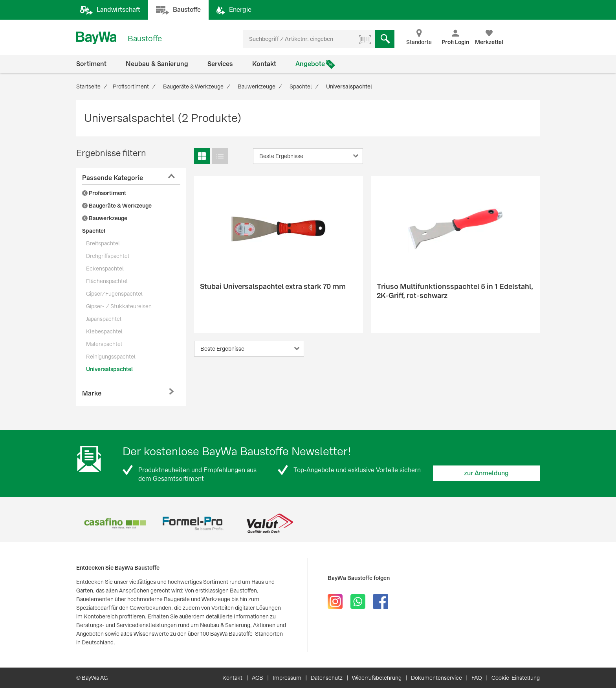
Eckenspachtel (105, 269)
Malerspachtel (104, 344)
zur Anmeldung (486, 473)
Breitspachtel (103, 243)
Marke (92, 393)
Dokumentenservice (436, 678)
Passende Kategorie (113, 178)
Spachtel (94, 231)
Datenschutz (327, 678)
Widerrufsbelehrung (377, 678)
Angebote (310, 64)
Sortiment (91, 64)
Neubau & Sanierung (157, 64)
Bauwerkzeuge (105, 218)
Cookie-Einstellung (516, 678)
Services (220, 64)
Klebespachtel (104, 331)
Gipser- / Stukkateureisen (119, 306)
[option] (115, 523)
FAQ (477, 678)
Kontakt (264, 64)
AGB (258, 678)
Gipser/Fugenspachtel (114, 294)
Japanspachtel (104, 319)
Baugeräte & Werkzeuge (117, 206)
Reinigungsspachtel (111, 357)
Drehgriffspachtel (108, 256)
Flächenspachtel (107, 281)
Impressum (287, 678)
